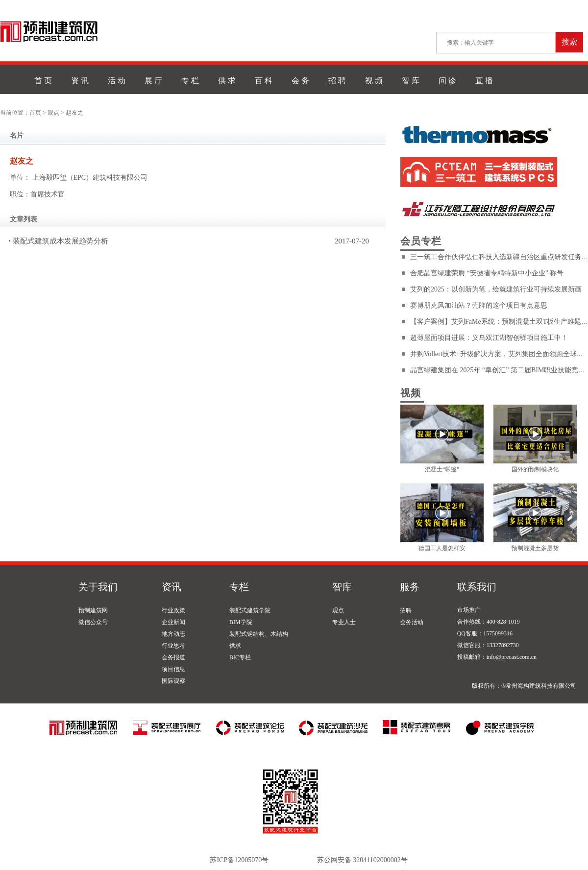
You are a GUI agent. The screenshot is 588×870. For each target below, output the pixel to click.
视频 (411, 393)
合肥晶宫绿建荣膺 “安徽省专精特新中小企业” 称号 (487, 273)
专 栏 (190, 81)
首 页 (43, 81)
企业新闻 (173, 622)
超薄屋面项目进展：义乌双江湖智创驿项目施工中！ (489, 338)
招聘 (406, 610)
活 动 (117, 81)
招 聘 (337, 81)
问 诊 (447, 81)
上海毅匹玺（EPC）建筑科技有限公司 (90, 178)
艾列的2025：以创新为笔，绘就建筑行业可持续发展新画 (496, 289)
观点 (53, 113)
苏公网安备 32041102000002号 (362, 860)
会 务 (300, 81)
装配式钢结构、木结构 (259, 634)
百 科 (264, 81)
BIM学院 (241, 622)
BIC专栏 (240, 657)
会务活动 (412, 622)
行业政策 (173, 610)
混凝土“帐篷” (442, 469)
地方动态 (173, 634)
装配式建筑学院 (250, 610)
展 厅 (153, 81)
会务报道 (173, 657)
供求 (235, 646)
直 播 (484, 81)
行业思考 (173, 646)
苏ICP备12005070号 (239, 860)
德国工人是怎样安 (442, 548)
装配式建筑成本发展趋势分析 (61, 241)
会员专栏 (421, 241)
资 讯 (80, 81)
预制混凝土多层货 (535, 548)
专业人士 (344, 622)
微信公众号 (93, 622)
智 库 (411, 81)
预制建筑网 (93, 610)
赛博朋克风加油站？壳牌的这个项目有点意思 (479, 305)
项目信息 (173, 669)
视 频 (374, 81)
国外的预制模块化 (535, 469)
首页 (35, 113)
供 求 (227, 81)
